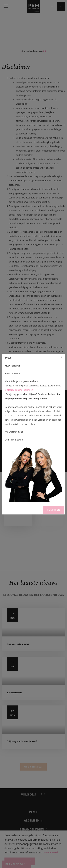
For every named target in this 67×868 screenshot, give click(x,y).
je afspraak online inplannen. (19, 390)
